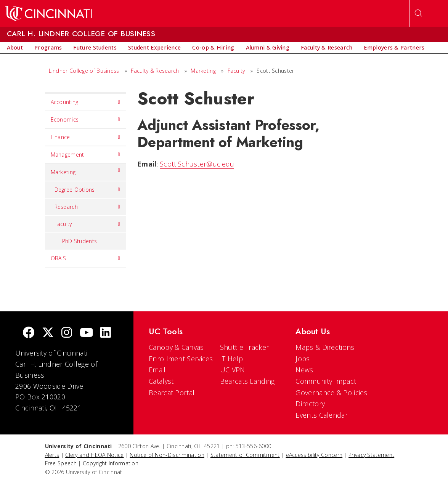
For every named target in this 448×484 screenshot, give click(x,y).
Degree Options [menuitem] (88, 190)
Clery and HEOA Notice (94, 455)
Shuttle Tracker (245, 347)
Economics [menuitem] (86, 120)
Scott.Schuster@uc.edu (197, 164)
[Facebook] (29, 333)
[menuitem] (15, 48)
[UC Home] (49, 13)
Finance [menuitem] (86, 137)
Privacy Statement (371, 455)
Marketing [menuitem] (86, 170)
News (304, 370)
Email (157, 370)
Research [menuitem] (88, 207)
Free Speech (61, 463)
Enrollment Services (181, 359)
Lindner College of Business (84, 71)
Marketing (203, 71)
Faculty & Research (155, 71)
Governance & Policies (331, 393)
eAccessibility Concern (314, 455)
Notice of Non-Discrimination (167, 455)
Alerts (52, 455)
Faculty (236, 71)
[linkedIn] (106, 333)
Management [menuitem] (86, 155)
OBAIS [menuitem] (86, 258)
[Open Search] (419, 13)
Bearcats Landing (247, 381)
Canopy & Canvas (176, 347)
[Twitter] (48, 333)
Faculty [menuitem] (88, 224)
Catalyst (161, 381)
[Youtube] (86, 333)
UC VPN (233, 370)
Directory (310, 404)
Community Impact (326, 381)
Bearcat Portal (172, 393)
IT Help (231, 359)
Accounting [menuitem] (86, 102)
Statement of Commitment (245, 455)
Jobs (303, 359)
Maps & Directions (325, 347)
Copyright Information (111, 463)
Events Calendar (322, 415)
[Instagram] (67, 333)
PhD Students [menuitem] (80, 241)
